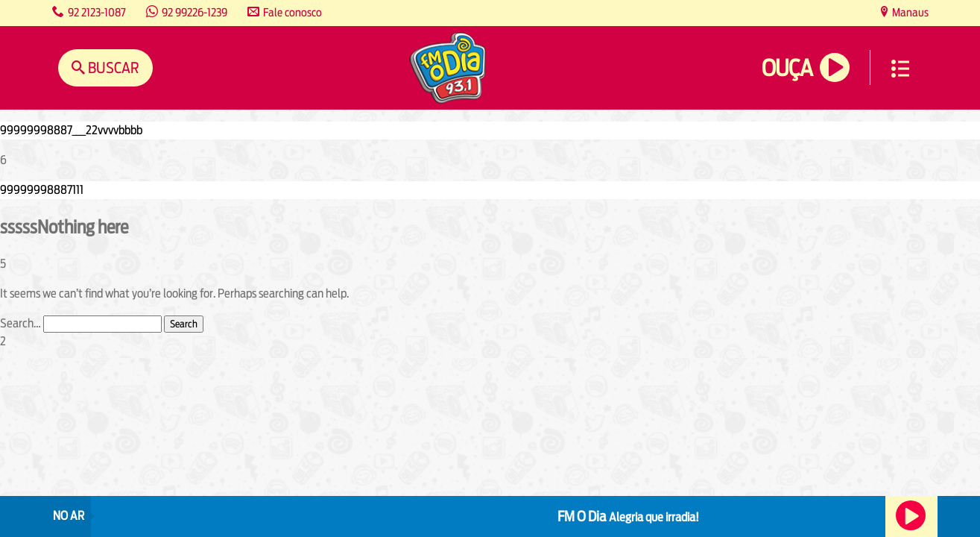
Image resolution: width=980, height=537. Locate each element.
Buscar (112, 67)
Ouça (787, 68)
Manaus (909, 12)
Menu (900, 69)
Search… (20, 323)
